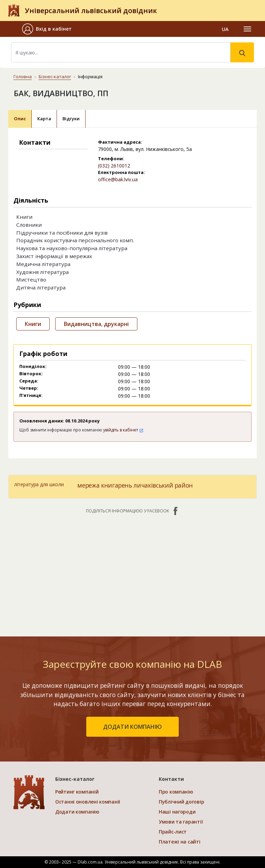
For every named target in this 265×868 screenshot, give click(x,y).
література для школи (39, 484)
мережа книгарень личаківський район (135, 485)
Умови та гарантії (181, 822)
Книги (33, 324)
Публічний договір (181, 802)
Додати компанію (77, 812)
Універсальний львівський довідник (91, 11)
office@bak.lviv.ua (118, 179)
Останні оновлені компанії (88, 802)
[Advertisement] (132, 572)
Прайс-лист (173, 832)
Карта (44, 119)
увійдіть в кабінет (123, 430)
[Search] (121, 52)
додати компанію (132, 727)
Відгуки (71, 119)
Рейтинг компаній (77, 792)
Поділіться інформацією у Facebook (132, 511)
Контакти (171, 779)
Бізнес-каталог (55, 76)
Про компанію (176, 792)
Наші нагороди (177, 812)
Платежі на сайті (180, 842)
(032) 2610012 (114, 166)
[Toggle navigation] (247, 29)
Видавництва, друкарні (96, 324)
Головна (23, 76)
